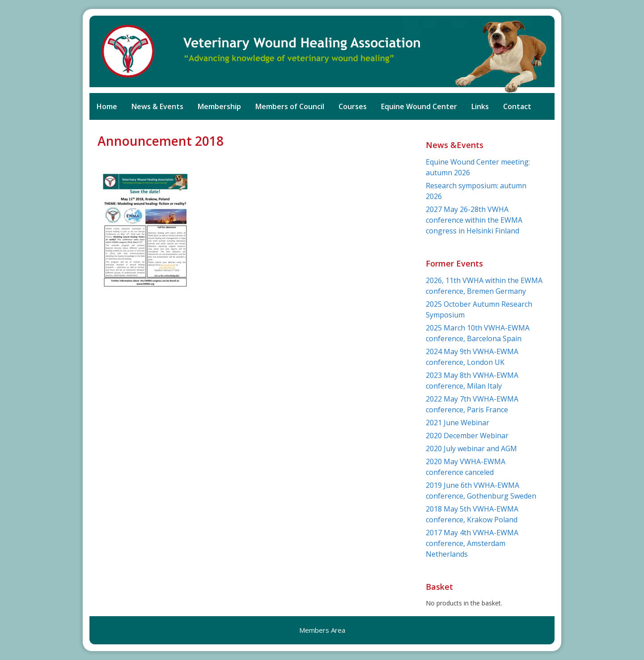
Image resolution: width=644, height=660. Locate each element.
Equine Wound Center (419, 106)
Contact (517, 106)
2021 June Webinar (458, 423)
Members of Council (290, 106)
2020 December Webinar (467, 436)
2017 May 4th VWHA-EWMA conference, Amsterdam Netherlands (472, 543)
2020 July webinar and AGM (471, 448)
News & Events (157, 106)
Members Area (322, 630)
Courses (353, 106)
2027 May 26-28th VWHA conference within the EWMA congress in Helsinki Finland (474, 220)
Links (480, 106)
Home (107, 106)
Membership (219, 106)
